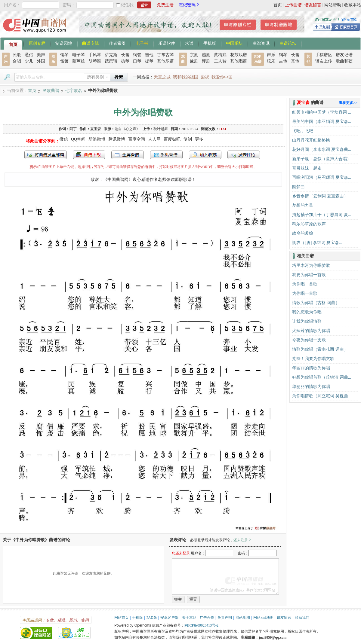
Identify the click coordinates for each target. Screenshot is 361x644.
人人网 (154, 139)
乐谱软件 (167, 43)
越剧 (206, 55)
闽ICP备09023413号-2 (201, 625)
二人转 (220, 61)
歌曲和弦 (344, 61)
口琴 (137, 61)
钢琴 (64, 55)
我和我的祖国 (186, 77)
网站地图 (243, 618)
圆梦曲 (298, 187)
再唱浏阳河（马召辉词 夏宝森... (322, 177)
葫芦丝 (79, 61)
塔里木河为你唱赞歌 (311, 266)
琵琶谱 (111, 61)
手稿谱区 (324, 55)
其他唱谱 (239, 61)
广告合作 (207, 618)
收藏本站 (353, 5)
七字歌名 (74, 91)
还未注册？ (242, 540)
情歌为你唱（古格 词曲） (316, 303)
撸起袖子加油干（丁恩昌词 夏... (322, 215)
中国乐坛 (234, 43)
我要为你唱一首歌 (309, 275)
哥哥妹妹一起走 (307, 168)
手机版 (210, 43)
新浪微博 (97, 139)
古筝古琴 (165, 55)
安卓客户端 (169, 618)
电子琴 (79, 55)
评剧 (206, 61)
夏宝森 (96, 129)
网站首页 (122, 618)
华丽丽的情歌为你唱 (311, 368)
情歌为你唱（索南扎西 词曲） (320, 349)
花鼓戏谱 (239, 55)
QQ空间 (78, 139)
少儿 (29, 61)
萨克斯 (111, 55)
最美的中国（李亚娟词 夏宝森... (322, 122)
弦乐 (271, 61)
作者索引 (117, 43)
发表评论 (244, 155)
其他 (295, 61)
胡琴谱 (95, 61)
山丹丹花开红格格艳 (311, 140)
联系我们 (302, 618)
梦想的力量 (303, 205)
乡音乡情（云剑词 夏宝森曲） (320, 196)
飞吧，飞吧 (303, 131)
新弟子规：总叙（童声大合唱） (322, 159)
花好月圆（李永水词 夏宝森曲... (322, 150)
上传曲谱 (293, 5)
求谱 (189, 43)
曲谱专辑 (91, 43)
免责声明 (225, 618)
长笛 (125, 55)
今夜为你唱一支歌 (309, 340)
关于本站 (189, 618)
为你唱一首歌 (305, 284)
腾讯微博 (117, 139)
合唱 (17, 61)
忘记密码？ (189, 5)
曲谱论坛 (288, 43)
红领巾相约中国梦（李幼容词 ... (322, 112)
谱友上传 (324, 61)
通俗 (29, 55)
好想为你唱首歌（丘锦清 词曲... (322, 377)
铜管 (137, 55)
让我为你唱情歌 (307, 321)
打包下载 (89, 155)
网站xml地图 (263, 618)
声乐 (271, 55)
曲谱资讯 (261, 43)
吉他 (149, 55)
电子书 (142, 43)
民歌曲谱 (51, 91)
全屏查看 (128, 155)
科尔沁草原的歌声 (309, 224)
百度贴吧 (172, 139)
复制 (188, 139)
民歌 (17, 55)
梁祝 (205, 77)
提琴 (149, 61)
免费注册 (165, 5)
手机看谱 (166, 155)
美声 (41, 55)
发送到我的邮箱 (46, 155)
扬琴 (125, 61)
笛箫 (64, 61)
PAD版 (152, 618)
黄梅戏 (220, 55)
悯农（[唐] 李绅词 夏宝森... (317, 243)
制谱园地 (64, 43)
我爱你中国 (222, 77)
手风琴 (95, 55)
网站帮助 (333, 5)
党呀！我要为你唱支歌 (313, 359)
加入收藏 (205, 155)
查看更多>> (348, 103)
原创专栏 (37, 43)
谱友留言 (313, 5)
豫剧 (194, 61)
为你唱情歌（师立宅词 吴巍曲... (322, 396)
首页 (278, 5)
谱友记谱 (344, 55)
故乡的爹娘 (303, 233)
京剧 (194, 55)
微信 (64, 139)
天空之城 (162, 77)
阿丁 (73, 129)
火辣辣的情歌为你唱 (311, 331)
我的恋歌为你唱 (307, 312)
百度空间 (137, 139)
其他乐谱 (165, 61)
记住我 (127, 5)
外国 (41, 61)
